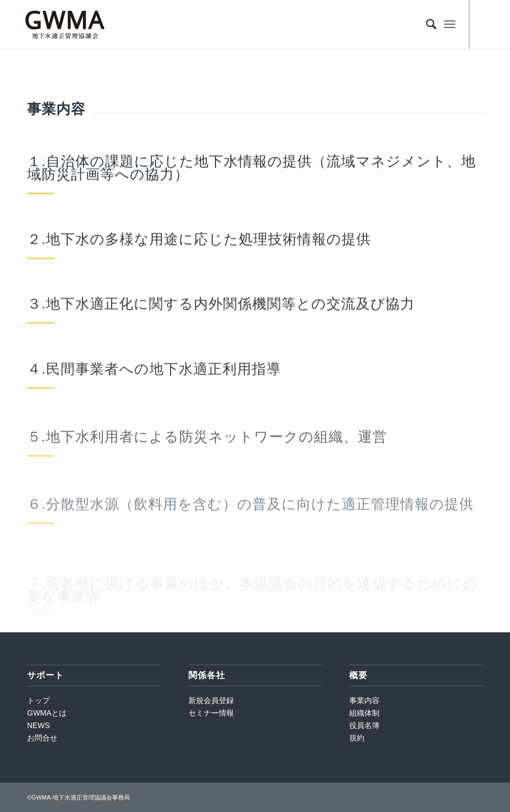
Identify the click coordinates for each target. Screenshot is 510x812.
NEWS (38, 725)
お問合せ (42, 738)
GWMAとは (47, 713)
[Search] (426, 24)
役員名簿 (364, 725)
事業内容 (364, 700)
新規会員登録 (211, 700)
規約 (357, 738)
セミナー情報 (211, 713)
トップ (38, 700)
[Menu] (450, 24)
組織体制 (364, 713)
